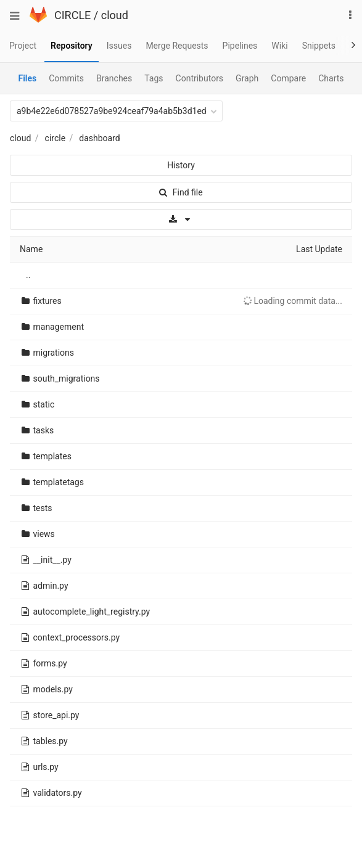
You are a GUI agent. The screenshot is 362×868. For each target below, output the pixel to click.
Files (27, 78)
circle (56, 138)
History (181, 165)
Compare (288, 78)
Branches (114, 78)
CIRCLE (72, 15)
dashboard (99, 138)
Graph (247, 78)
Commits (66, 78)
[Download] (181, 219)
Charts (331, 78)
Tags (154, 78)
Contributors (200, 78)
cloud (115, 15)
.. (28, 275)
